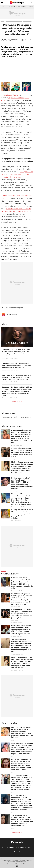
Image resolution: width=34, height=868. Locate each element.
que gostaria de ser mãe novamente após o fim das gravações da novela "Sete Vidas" (17, 175)
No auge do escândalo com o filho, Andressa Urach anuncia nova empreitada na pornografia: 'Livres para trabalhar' (22, 514)
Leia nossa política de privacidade (17, 864)
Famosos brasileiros (24, 417)
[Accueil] (17, 2)
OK (17, 866)
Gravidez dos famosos (9, 417)
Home (3, 21)
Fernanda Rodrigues (9, 95)
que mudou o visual (20, 212)
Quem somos (25, 847)
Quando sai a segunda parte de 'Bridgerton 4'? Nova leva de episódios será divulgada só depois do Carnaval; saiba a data (22, 452)
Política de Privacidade (11, 847)
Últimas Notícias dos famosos (14, 21)
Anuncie (17, 851)
